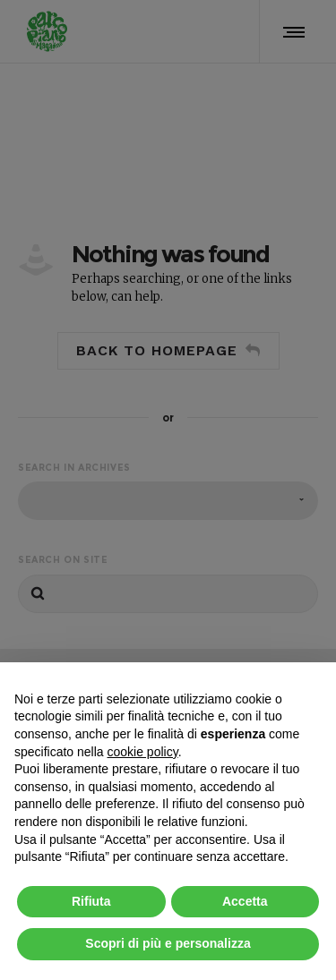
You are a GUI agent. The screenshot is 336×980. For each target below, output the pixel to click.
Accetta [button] (245, 901)
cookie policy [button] (143, 752)
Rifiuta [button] (91, 901)
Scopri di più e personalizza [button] (168, 943)
